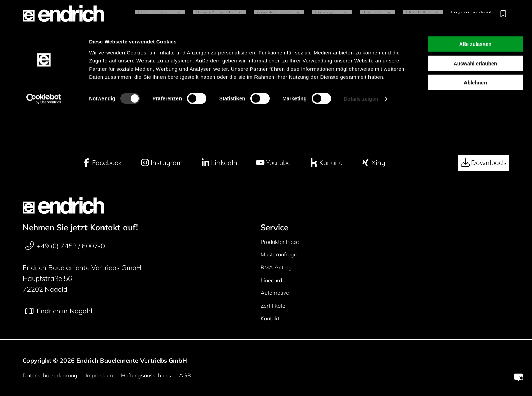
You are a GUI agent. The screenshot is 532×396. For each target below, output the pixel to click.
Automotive (275, 293)
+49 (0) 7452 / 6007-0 (65, 246)
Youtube (273, 163)
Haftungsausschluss (146, 375)
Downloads (484, 163)
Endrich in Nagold (59, 311)
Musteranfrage (279, 254)
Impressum (99, 375)
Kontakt (270, 318)
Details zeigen (361, 71)
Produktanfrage (280, 242)
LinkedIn (219, 163)
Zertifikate (273, 306)
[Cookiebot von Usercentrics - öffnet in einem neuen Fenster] (44, 71)
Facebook (102, 163)
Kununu (326, 163)
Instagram (162, 163)
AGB (185, 375)
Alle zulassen (475, 16)
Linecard (271, 280)
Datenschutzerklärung (50, 375)
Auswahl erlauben (475, 36)
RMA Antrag (276, 267)
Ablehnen (475, 55)
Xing (373, 163)
